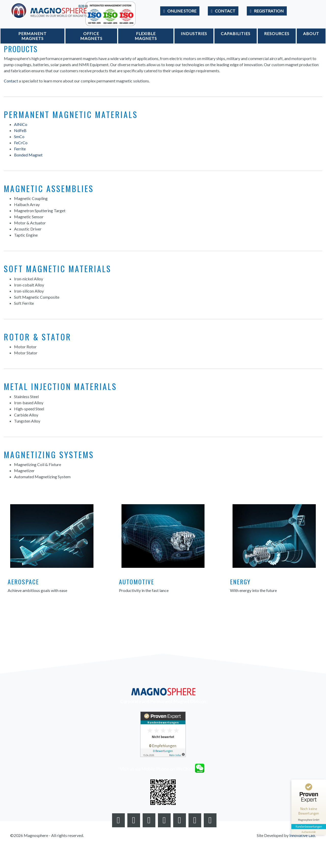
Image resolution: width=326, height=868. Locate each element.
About (311, 33)
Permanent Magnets (32, 36)
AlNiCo (21, 124)
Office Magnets (91, 36)
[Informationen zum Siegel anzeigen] (309, 832)
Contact (11, 81)
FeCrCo (21, 143)
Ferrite (20, 149)
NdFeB (20, 130)
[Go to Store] (180, 11)
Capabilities (236, 33)
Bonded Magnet (28, 155)
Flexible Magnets (146, 36)
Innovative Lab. (303, 835)
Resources (277, 33)
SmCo (19, 136)
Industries (194, 33)
